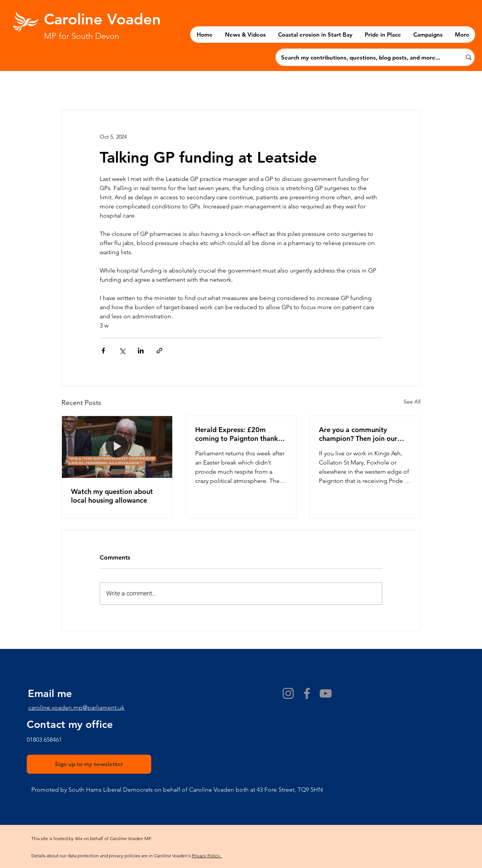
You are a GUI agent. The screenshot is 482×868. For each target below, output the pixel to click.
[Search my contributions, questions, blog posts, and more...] (364, 57)
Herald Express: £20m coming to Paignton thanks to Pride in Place (238, 434)
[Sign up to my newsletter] (89, 764)
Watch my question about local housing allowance (112, 496)
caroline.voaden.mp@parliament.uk (76, 707)
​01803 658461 (44, 740)
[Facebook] (307, 693)
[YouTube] (326, 693)
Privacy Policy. (207, 856)
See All (412, 402)
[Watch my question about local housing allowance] (117, 447)
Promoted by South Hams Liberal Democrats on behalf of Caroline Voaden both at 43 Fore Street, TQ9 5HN (177, 790)
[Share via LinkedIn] (141, 351)
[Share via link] (159, 351)
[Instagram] (288, 693)
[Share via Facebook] (103, 351)
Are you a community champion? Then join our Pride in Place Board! (358, 434)
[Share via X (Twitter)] (122, 351)
